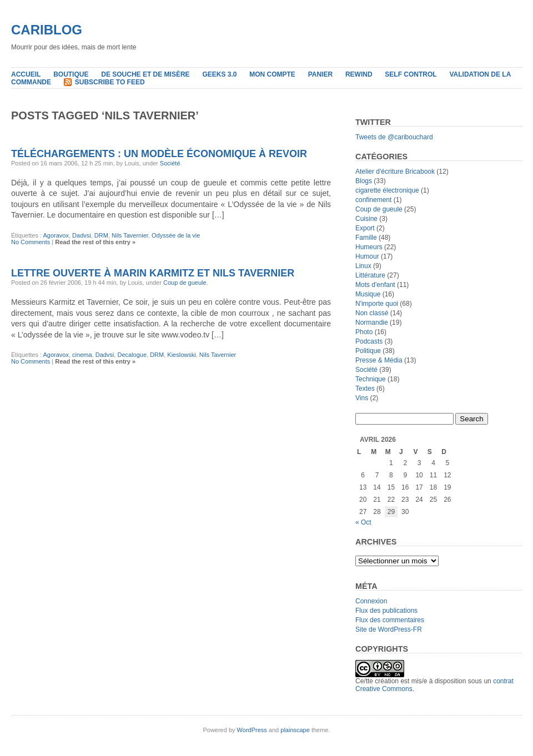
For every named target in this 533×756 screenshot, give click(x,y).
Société (170, 163)
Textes (365, 389)
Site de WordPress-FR (389, 629)
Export (365, 228)
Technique (371, 379)
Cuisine (366, 219)
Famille (366, 238)
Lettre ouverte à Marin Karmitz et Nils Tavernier (153, 273)
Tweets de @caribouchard (394, 137)
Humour (367, 256)
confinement (373, 200)
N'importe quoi (377, 304)
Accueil (26, 74)
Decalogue (132, 355)
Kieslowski (181, 355)
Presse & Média (379, 360)
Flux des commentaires (390, 620)
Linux (363, 266)
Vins (362, 398)
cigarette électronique (387, 190)
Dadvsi (82, 235)
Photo (364, 332)
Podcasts (369, 341)
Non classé (372, 313)
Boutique (71, 74)
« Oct (363, 522)
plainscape (295, 730)
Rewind (359, 74)
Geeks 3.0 (219, 74)
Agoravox (56, 235)
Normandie (372, 322)
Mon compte (272, 74)
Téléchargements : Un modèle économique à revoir (159, 154)
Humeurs (369, 247)
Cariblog (47, 30)
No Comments (31, 242)
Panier (320, 74)
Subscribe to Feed (110, 82)
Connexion (371, 601)
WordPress (252, 730)
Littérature (370, 275)
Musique (368, 294)
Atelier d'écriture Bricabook (395, 172)
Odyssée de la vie (176, 235)
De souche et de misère (145, 74)
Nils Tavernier (130, 235)
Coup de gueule (185, 283)
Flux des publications (386, 611)
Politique (368, 351)
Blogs (364, 181)
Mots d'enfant (375, 285)
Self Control (411, 74)
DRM (101, 235)
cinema (82, 355)
